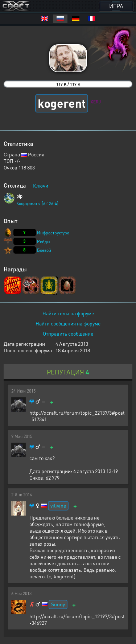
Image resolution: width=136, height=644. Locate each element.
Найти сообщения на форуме (68, 323)
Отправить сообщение (68, 333)
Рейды (44, 241)
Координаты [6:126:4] (37, 203)
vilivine (58, 505)
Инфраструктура (53, 233)
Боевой (44, 250)
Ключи (41, 185)
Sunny (58, 604)
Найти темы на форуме (68, 313)
